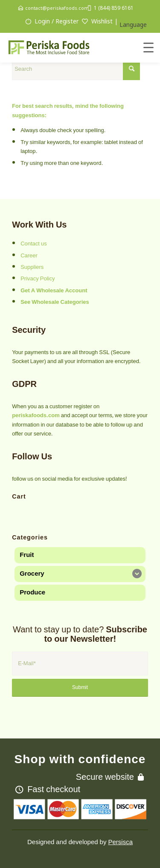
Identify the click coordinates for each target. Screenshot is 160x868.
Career (29, 256)
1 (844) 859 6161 (114, 8)
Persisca (120, 842)
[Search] (76, 69)
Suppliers (32, 267)
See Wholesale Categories (55, 302)
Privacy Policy (38, 279)
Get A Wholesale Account (54, 291)
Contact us (34, 244)
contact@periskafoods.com (57, 8)
